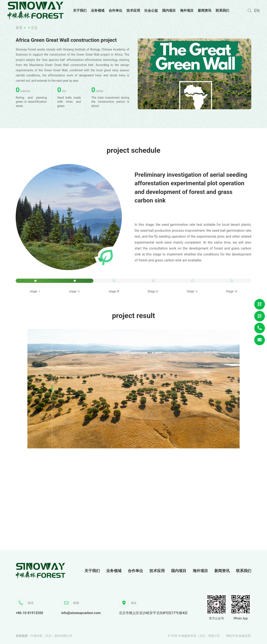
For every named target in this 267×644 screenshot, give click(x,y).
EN (257, 11)
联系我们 (244, 571)
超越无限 (245, 636)
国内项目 (179, 571)
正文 (34, 28)
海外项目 (200, 571)
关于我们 (92, 571)
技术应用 (157, 571)
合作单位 (135, 571)
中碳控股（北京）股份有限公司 (51, 636)
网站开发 (232, 636)
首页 (19, 28)
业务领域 (114, 571)
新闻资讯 (222, 571)
